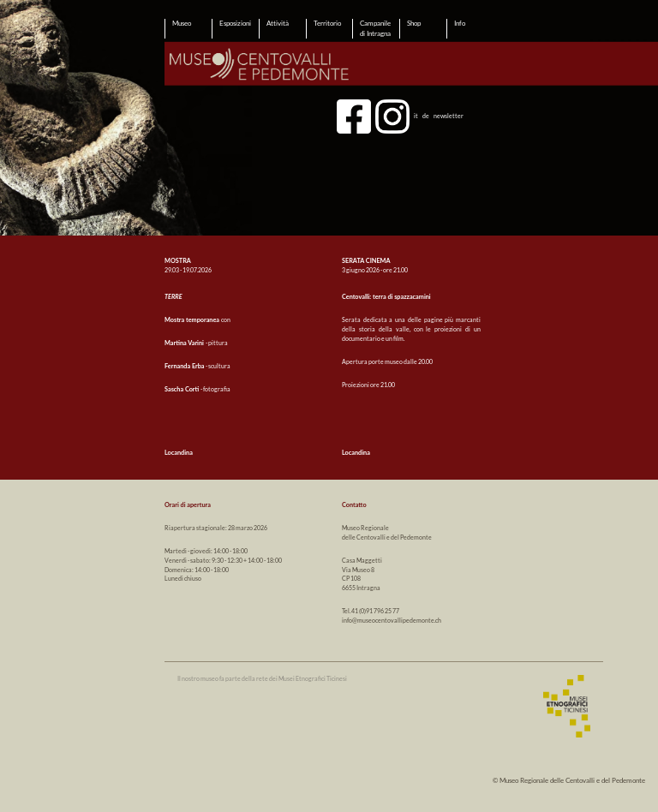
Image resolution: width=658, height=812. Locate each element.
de (426, 115)
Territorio (327, 23)
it (416, 115)
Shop (414, 23)
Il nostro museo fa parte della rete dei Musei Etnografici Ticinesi (262, 679)
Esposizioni (235, 23)
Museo (182, 23)
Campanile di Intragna (375, 28)
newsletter (449, 115)
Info (460, 23)
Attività (278, 23)
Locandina (179, 453)
